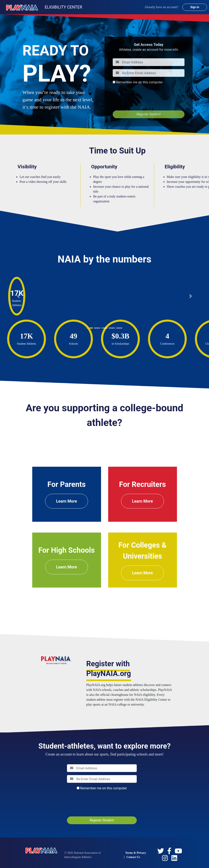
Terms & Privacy (136, 853)
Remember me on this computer (140, 82)
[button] (18, 296)
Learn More (67, 501)
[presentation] (144, 97)
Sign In (195, 7)
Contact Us (133, 857)
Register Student (149, 114)
